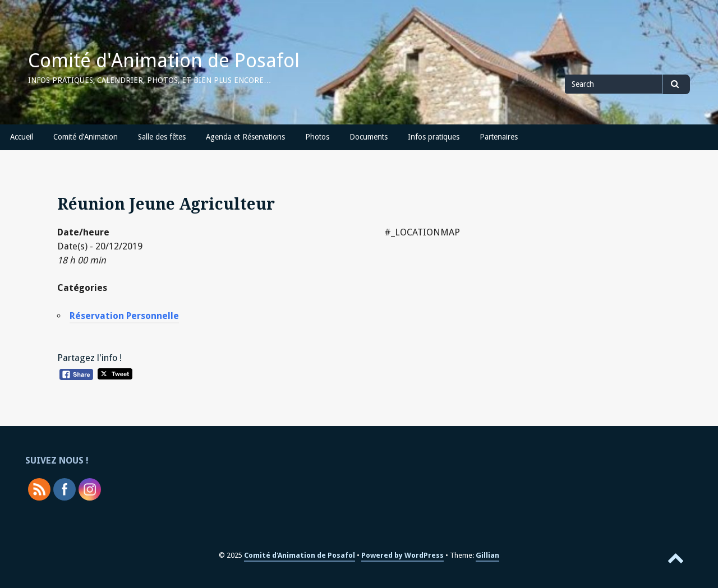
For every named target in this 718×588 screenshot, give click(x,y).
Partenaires (499, 137)
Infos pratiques (434, 137)
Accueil (22, 137)
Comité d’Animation (86, 137)
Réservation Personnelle (124, 316)
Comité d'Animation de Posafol (164, 61)
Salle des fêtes (162, 137)
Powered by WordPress (402, 555)
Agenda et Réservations (245, 137)
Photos (317, 137)
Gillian (487, 555)
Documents (369, 137)
